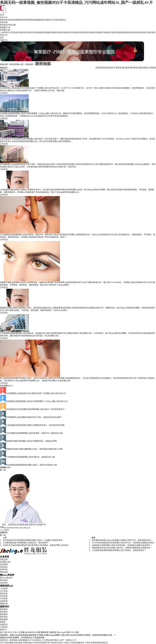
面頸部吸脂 (100, 68)
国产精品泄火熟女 (55, 643)
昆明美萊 (88, 32)
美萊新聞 (4, 564)
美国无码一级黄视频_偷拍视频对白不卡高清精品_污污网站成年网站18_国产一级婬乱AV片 (76, 3)
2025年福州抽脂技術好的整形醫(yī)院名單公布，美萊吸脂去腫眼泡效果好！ (124, 543)
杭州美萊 (81, 32)
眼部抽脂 (43, 64)
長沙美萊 (73, 32)
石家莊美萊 (151, 32)
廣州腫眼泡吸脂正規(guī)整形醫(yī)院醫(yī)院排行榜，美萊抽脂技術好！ (122, 540)
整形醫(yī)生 (5, 27)
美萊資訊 (4, 567)
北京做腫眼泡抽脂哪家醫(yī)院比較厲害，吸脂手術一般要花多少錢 (34, 433)
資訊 (2, 38)
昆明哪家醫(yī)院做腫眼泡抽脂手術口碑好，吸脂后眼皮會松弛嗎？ (34, 417)
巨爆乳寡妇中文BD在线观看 (35, 643)
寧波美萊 (134, 32)
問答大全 (4, 35)
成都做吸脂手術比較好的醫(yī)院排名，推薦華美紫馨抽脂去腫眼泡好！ (122, 548)
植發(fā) (63, 20)
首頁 (2, 15)
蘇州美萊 (96, 32)
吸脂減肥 (35, 20)
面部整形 (27, 20)
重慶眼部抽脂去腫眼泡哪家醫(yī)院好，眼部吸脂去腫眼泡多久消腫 (34, 449)
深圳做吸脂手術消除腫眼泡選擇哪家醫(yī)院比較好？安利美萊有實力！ (36, 409)
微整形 (41, 20)
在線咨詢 (4, 583)
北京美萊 (12, 32)
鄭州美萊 (58, 32)
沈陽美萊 (119, 32)
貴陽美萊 (127, 32)
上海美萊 (4, 32)
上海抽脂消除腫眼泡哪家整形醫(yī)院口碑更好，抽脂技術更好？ (119, 550)
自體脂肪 (152, 68)
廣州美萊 (19, 32)
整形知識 (4, 572)
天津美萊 (35, 32)
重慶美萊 (50, 32)
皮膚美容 (48, 20)
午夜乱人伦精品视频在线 (74, 643)
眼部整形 (4, 20)
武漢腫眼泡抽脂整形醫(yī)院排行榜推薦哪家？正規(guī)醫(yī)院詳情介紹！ (37, 401)
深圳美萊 (27, 32)
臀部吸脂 (134, 68)
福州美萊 (142, 32)
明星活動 (12, 25)
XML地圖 (75, 632)
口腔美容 (56, 20)
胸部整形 (19, 20)
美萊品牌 (4, 22)
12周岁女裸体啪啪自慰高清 (96, 643)
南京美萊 (111, 32)
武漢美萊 (65, 32)
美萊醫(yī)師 (5, 562)
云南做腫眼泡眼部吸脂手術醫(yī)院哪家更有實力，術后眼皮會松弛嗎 (35, 425)
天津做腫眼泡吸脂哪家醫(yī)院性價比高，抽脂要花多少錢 (30, 457)
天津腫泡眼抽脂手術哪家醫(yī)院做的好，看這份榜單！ (26, 543)
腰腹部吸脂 (143, 68)
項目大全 (4, 17)
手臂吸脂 (118, 68)
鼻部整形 (12, 20)
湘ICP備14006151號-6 (9, 632)
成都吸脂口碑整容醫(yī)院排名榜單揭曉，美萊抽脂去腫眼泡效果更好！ (122, 545)
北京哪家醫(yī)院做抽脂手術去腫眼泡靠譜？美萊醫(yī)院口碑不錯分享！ (37, 393)
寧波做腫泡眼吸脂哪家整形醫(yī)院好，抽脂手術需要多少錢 (31, 465)
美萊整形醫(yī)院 (16, 64)
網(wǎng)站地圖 (64, 632)
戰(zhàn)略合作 (6, 578)
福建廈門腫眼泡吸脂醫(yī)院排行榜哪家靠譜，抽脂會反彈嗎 (31, 441)
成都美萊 (42, 32)
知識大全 (4, 40)
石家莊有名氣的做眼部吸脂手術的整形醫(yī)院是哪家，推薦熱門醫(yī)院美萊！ (36, 545)
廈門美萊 (104, 32)
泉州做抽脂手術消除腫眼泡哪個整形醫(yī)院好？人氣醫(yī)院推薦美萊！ (33, 540)
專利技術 (4, 580)
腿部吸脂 (126, 68)
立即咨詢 (4, 93)
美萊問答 (4, 570)
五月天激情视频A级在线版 (11, 643)
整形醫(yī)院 (5, 30)
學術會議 (4, 25)
